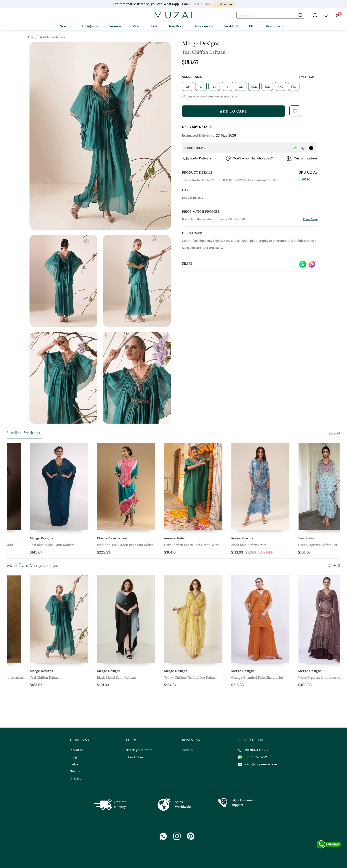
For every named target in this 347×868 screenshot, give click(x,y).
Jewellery (176, 26)
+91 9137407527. (200, 4)
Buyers (187, 750)
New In (65, 26)
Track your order (139, 750)
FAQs (74, 764)
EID (252, 26)
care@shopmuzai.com (258, 764)
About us (77, 750)
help (131, 740)
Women (115, 26)
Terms (75, 771)
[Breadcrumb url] (31, 37)
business (191, 740)
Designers (90, 26)
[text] (271, 15)
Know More (310, 219)
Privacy (76, 778)
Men (136, 26)
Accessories (204, 26)
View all (334, 433)
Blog (74, 757)
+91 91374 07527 (253, 750)
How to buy (135, 757)
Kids (154, 26)
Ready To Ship (277, 26)
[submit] (295, 111)
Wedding (231, 26)
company (80, 740)
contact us (250, 740)
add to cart (234, 111)
